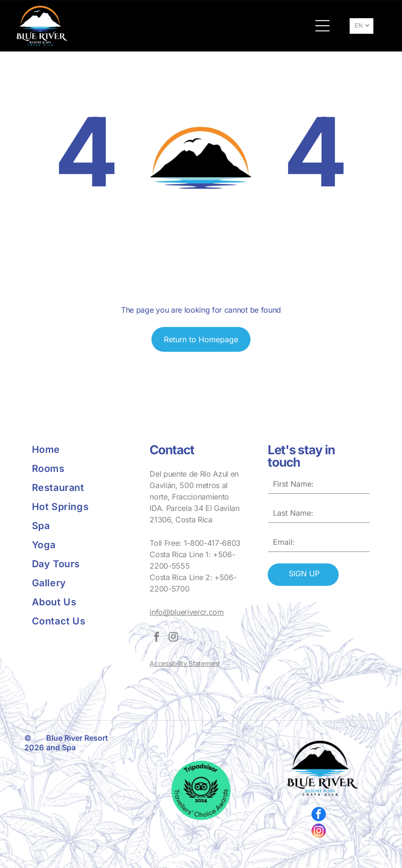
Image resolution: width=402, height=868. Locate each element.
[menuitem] (83, 449)
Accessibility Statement (185, 663)
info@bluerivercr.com (187, 612)
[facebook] (157, 638)
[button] (322, 26)
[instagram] (173, 638)
